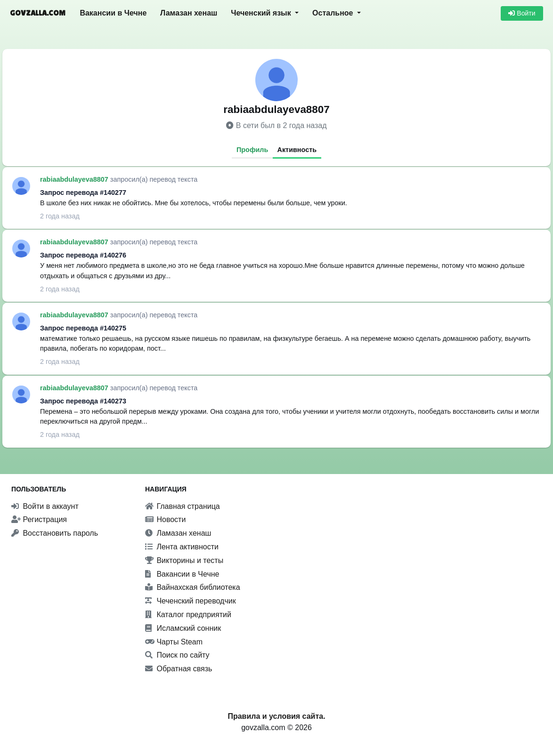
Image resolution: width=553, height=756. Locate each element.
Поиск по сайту (177, 655)
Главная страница (183, 506)
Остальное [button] (334, 13)
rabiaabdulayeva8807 (75, 179)
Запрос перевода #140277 (83, 193)
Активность (297, 150)
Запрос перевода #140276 (83, 255)
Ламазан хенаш (189, 13)
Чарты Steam (174, 642)
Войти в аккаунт (45, 506)
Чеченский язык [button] (262, 13)
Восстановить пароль (55, 533)
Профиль (252, 150)
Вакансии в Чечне (113, 13)
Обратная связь (179, 669)
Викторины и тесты (184, 560)
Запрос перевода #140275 (83, 328)
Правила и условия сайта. (276, 716)
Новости (165, 519)
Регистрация (39, 519)
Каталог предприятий (188, 615)
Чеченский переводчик (191, 601)
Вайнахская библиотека (193, 587)
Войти (522, 13)
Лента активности (182, 547)
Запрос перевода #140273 (83, 401)
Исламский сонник (183, 628)
